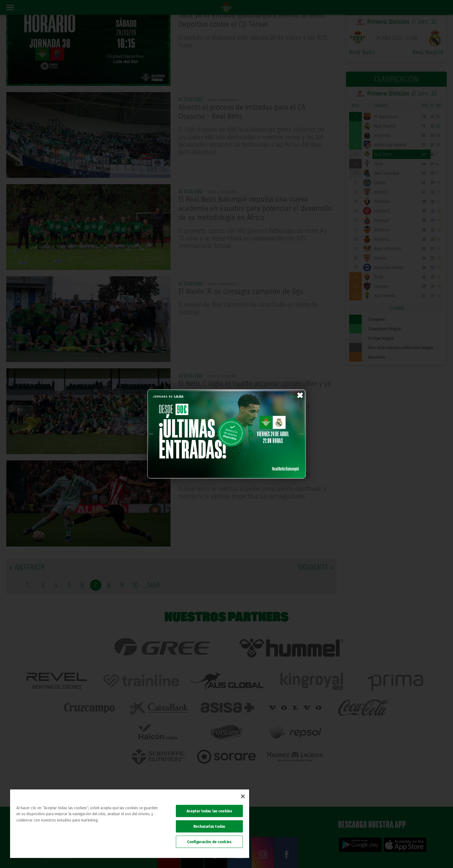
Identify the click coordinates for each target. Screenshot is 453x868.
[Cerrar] (243, 796)
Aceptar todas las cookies (209, 811)
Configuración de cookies (209, 842)
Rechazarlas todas (209, 826)
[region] (130, 824)
